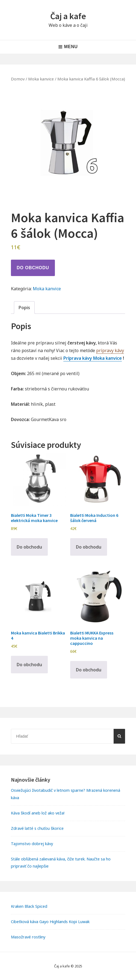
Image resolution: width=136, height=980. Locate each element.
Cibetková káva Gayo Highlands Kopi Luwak (50, 922)
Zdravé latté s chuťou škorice (37, 828)
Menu (68, 47)
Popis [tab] (24, 308)
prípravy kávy (110, 350)
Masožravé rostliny (28, 937)
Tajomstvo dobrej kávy (32, 844)
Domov (18, 79)
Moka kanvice (41, 79)
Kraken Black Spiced (29, 906)
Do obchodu (33, 268)
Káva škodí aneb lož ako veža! (38, 813)
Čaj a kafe (68, 16)
